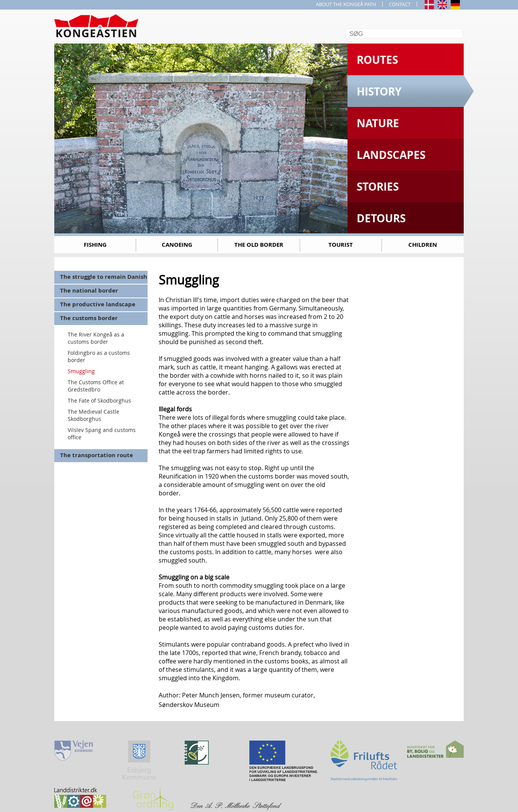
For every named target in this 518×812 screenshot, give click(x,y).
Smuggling (81, 371)
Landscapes (391, 155)
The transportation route (97, 455)
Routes (377, 60)
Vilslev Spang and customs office (102, 433)
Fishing (95, 245)
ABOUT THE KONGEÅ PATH (346, 4)
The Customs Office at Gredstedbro (96, 386)
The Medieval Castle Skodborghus (93, 415)
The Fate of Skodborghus (99, 400)
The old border (259, 245)
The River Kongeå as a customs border (96, 338)
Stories (378, 187)
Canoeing (177, 245)
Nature (378, 123)
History (379, 91)
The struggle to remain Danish (104, 277)
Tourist (341, 245)
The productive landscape (98, 304)
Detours (381, 218)
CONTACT (400, 4)
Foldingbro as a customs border (99, 356)
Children (423, 245)
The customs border (89, 318)
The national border (89, 290)
